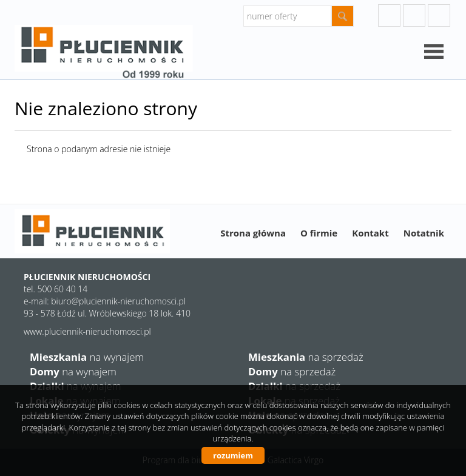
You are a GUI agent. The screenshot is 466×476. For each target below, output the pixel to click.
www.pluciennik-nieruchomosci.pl (87, 331)
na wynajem (87, 357)
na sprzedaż (306, 357)
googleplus (389, 15)
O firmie (319, 233)
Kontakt (370, 233)
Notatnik (424, 233)
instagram (414, 15)
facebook (439, 15)
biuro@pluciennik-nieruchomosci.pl (118, 301)
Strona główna (253, 233)
